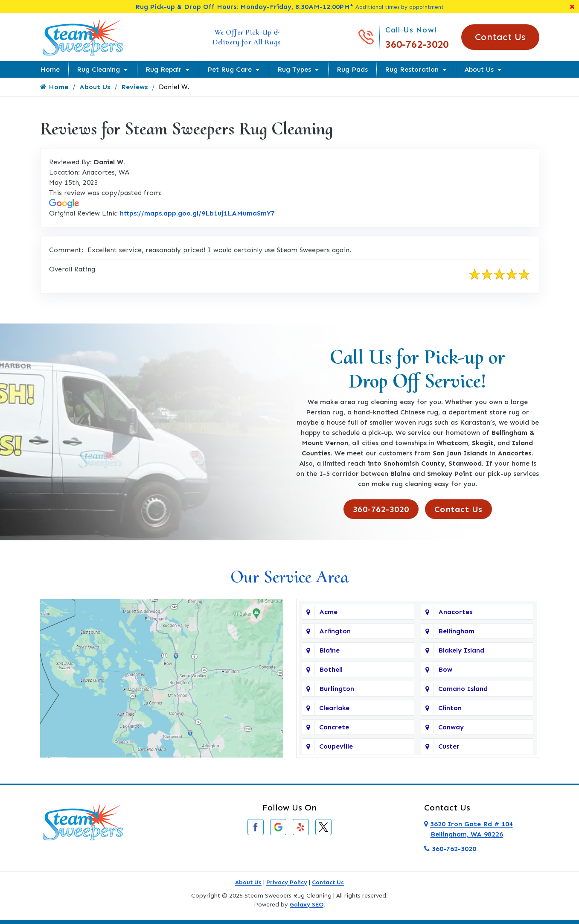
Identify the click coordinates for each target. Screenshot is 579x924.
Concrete (334, 727)
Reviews (134, 87)
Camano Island (463, 689)
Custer (449, 746)
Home (50, 69)
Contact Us (500, 37)
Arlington (335, 631)
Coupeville (336, 746)
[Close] (572, 7)
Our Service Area (289, 577)
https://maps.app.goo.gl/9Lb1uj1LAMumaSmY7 (197, 213)
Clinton (450, 708)
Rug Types (294, 69)
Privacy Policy (287, 882)
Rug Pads (352, 69)
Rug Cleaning (98, 69)
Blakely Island (461, 650)
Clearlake (334, 708)
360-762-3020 (417, 44)
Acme (328, 612)
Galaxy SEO (307, 905)
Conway (451, 727)
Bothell (331, 669)
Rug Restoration (412, 69)
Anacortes (455, 612)
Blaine (329, 650)
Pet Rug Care (230, 69)
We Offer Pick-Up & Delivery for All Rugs (247, 37)
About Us (479, 69)
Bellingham (456, 631)
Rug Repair (164, 69)
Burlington (337, 689)
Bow (445, 669)
